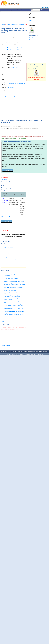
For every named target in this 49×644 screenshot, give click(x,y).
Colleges (3, 24)
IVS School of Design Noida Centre (12, 279)
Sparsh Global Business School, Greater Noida (14, 280)
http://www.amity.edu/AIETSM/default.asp (16, 83)
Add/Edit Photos (4, 180)
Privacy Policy (31, 352)
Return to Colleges (5, 345)
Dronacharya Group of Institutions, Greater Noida (15, 285)
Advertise (45, 352)
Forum (19, 10)
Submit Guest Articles (6, 352)
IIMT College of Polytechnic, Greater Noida (13, 288)
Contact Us (19, 352)
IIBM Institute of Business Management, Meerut (14, 286)
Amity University (11, 87)
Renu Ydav (32, 38)
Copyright (25, 352)
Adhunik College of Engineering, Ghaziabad (14, 295)
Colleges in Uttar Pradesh (11, 24)
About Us (14, 352)
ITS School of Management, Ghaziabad (13, 277)
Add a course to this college (8, 217)
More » (23, 10)
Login (43, 7)
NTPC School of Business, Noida (11, 310)
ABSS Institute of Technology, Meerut (12, 296)
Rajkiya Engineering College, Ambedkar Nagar (14, 308)
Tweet (3, 321)
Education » (3, 10)
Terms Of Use (39, 352)
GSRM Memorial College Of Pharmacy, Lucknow (15, 304)
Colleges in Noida (22, 24)
